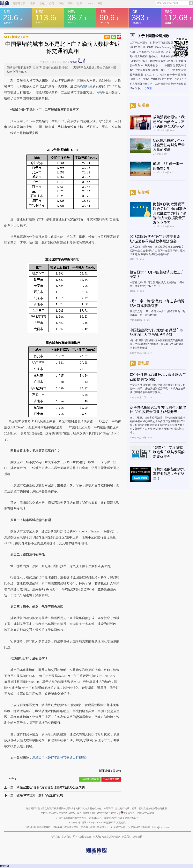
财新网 (74, 62)
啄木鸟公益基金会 (82, 837)
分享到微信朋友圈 (90, 779)
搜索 (2, 866)
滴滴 (99, 92)
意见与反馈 (99, 837)
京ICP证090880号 (50, 813)
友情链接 (138, 837)
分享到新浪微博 (111, 779)
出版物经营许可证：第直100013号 (121, 818)
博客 (100, 3)
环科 (70, 3)
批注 (7, 866)
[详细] (148, 88)
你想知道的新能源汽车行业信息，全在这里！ (169, 474)
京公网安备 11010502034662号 (137, 813)
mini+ (90, 3)
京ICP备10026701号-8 (70, 813)
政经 (61, 3)
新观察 (143, 105)
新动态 (16, 37)
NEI (7, 37)
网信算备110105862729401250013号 (101, 813)
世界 (80, 3)
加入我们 (66, 837)
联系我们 (127, 837)
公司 (52, 3)
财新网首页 (19, 3)
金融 (42, 3)
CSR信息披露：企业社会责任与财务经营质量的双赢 (169, 145)
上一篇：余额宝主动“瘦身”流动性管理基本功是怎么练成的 (44, 787)
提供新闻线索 (113, 837)
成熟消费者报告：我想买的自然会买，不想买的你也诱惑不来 (169, 122)
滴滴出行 (83, 86)
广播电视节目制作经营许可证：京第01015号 (79, 818)
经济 (32, 3)
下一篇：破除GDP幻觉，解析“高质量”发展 (33, 795)
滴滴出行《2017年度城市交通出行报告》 (60, 757)
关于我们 (55, 837)
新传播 (143, 192)
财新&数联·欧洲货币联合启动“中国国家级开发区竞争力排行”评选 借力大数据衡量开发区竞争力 (170, 213)
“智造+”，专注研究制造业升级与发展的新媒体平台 (169, 452)
